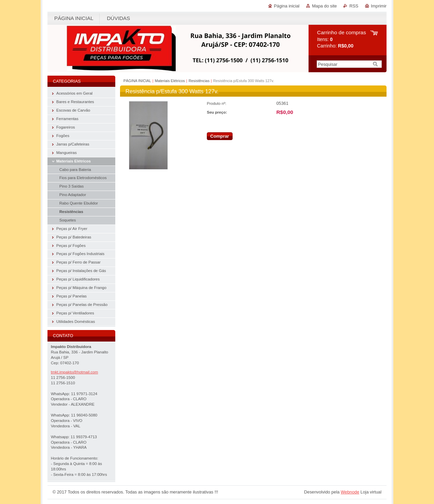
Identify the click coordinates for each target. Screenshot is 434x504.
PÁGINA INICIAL (137, 81)
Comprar (220, 136)
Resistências (199, 81)
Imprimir (379, 6)
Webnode (350, 492)
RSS (354, 6)
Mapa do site (324, 6)
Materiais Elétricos (170, 81)
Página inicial (287, 6)
